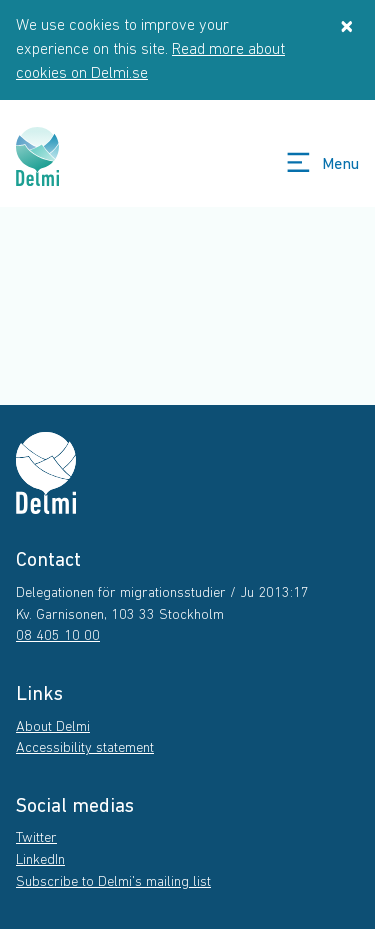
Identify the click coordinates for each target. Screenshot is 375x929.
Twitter (36, 838)
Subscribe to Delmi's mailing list (113, 882)
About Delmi (53, 727)
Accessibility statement (85, 748)
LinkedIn (40, 860)
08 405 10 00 (58, 636)
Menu (321, 162)
